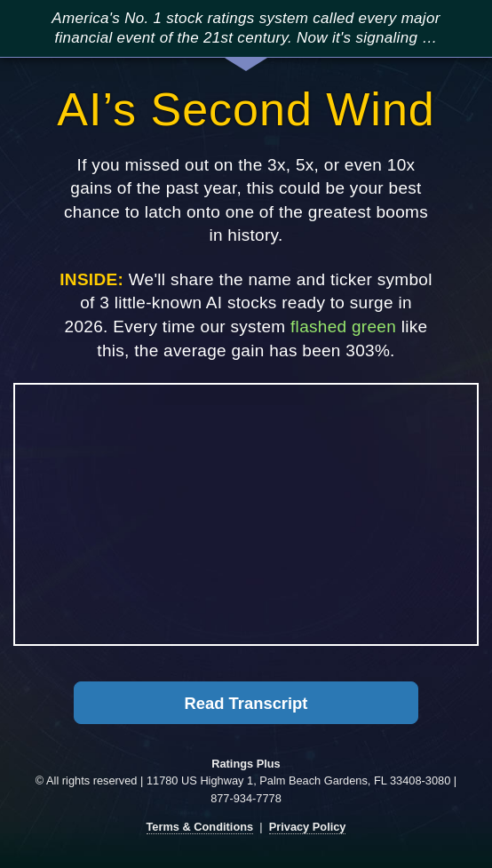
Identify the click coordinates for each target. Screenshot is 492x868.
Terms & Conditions (200, 827)
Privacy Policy (308, 827)
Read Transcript (246, 703)
